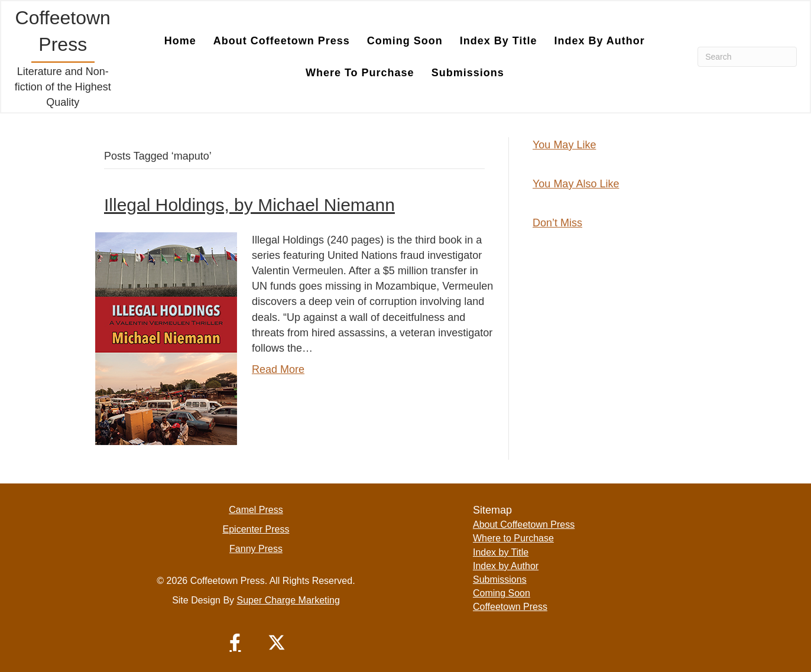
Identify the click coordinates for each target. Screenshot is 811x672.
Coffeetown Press (510, 607)
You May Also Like (576, 184)
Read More (278, 369)
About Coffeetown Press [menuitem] (282, 41)
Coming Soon (502, 593)
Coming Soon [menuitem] (405, 41)
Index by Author (506, 566)
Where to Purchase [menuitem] (360, 73)
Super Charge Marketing (288, 600)
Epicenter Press (256, 529)
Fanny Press (256, 549)
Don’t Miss (557, 223)
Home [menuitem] (180, 41)
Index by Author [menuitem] (599, 41)
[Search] (747, 57)
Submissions (500, 580)
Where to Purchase (513, 538)
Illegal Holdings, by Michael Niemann (249, 205)
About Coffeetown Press (524, 525)
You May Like (564, 145)
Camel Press (256, 510)
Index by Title (501, 552)
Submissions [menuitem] (468, 73)
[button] (235, 642)
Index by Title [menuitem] (499, 41)
